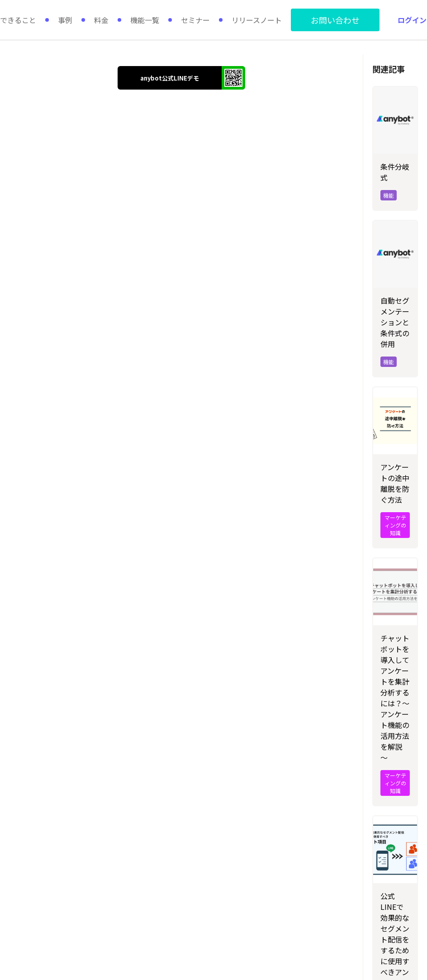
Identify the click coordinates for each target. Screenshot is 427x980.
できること (18, 20)
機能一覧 (145, 20)
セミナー (195, 20)
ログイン (412, 20)
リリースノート (257, 20)
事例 (65, 20)
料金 (101, 20)
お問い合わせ (335, 20)
